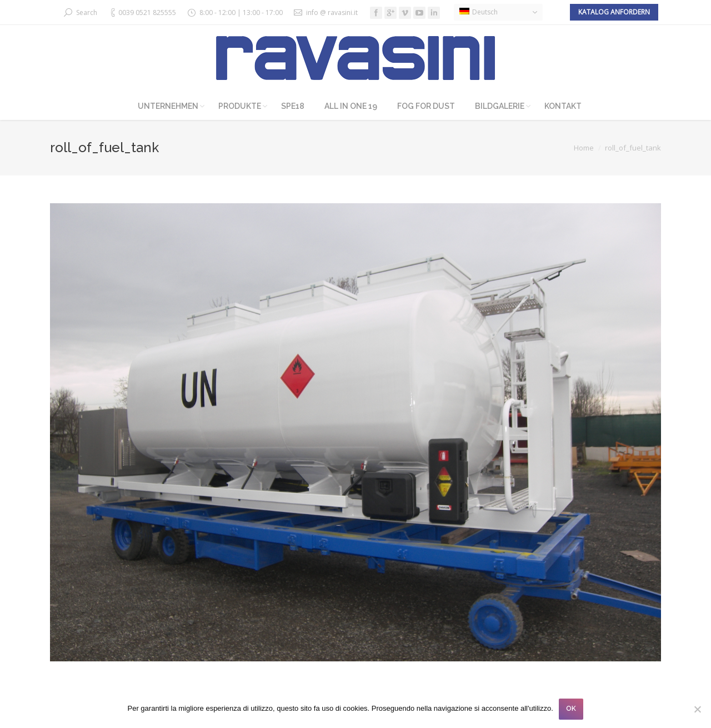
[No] (697, 709)
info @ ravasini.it (332, 12)
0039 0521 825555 (147, 12)
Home (584, 148)
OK (571, 709)
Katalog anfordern (614, 12)
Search (87, 12)
